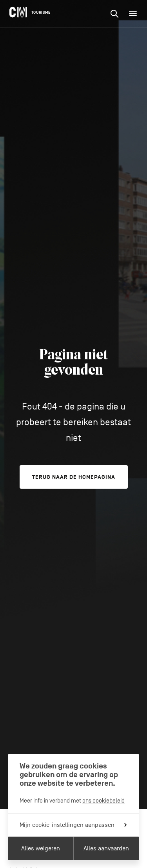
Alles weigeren (41, 848)
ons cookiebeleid (103, 800)
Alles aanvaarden (106, 848)
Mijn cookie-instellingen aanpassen (73, 825)
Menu (135, 14)
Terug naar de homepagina (74, 477)
